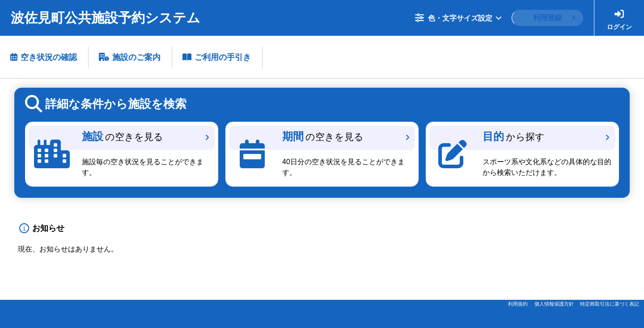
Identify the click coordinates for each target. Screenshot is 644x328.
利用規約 (518, 304)
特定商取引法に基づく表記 (610, 304)
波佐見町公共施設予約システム (106, 18)
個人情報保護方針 (554, 304)
